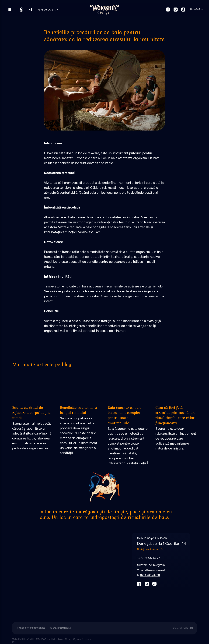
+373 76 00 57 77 (48, 10)
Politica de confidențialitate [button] (31, 628)
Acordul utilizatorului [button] (60, 628)
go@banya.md (150, 575)
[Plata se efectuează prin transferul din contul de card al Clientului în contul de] (183, 628)
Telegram (159, 565)
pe (151, 565)
